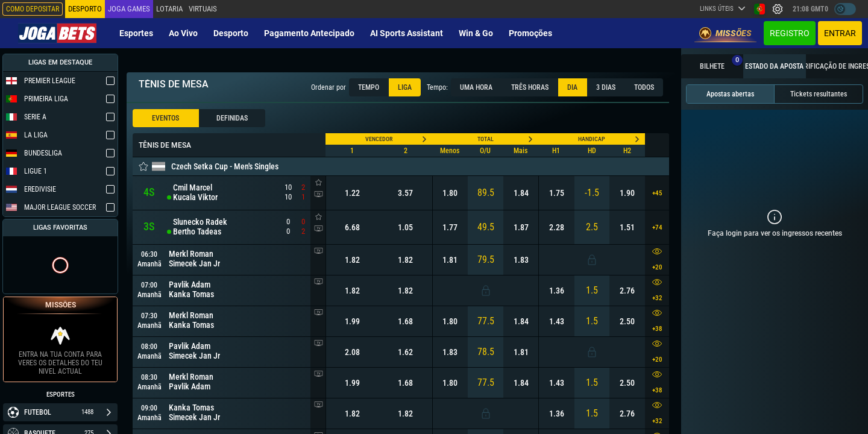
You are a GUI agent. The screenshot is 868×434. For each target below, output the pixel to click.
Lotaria (169, 9)
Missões (725, 33)
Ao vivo (183, 33)
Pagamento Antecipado (309, 33)
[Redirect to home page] (57, 33)
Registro (790, 33)
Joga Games (129, 9)
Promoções (530, 33)
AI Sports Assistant (407, 33)
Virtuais (203, 9)
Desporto (231, 33)
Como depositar (33, 9)
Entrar (840, 33)
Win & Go (476, 33)
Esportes (136, 33)
